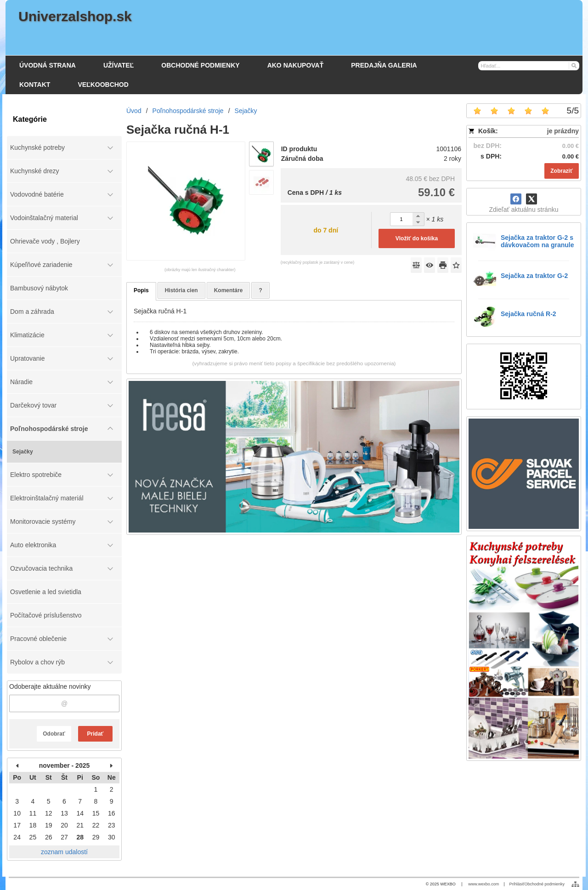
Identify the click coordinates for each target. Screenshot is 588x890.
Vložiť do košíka (417, 238)
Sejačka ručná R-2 (529, 314)
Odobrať (54, 734)
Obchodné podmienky (544, 884)
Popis (141, 290)
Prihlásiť (517, 884)
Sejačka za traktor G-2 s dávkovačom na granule (537, 241)
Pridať (96, 734)
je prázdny (563, 131)
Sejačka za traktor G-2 (534, 276)
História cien (181, 290)
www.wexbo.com (483, 884)
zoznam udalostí (64, 852)
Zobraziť (561, 171)
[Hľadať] (574, 65)
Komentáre (229, 290)
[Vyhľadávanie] (529, 66)
